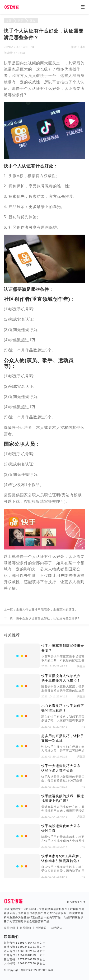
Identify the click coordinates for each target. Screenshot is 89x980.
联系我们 (25, 928)
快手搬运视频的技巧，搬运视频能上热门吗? (63, 798)
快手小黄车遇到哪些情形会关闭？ (63, 648)
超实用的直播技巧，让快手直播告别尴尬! (63, 738)
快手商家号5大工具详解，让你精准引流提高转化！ (62, 858)
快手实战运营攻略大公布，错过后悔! (63, 828)
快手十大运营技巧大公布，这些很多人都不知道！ (63, 768)
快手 (21, 21)
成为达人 (57, 928)
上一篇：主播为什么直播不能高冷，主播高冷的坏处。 (41, 609)
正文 (33, 21)
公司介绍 (9, 928)
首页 (9, 21)
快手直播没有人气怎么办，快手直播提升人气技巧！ (63, 678)
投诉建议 (41, 928)
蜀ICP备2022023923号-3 (36, 970)
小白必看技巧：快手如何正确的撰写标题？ (63, 708)
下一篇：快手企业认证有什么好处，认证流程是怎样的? (42, 618)
